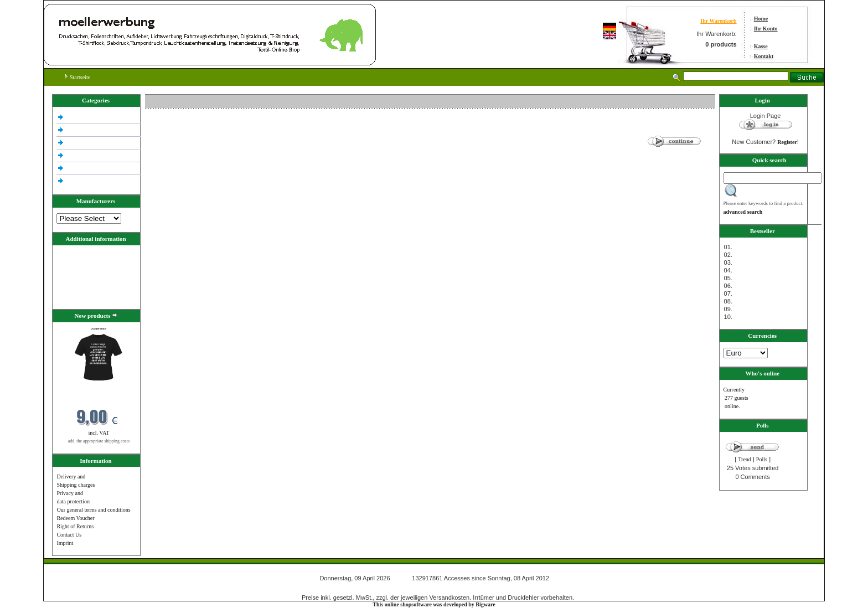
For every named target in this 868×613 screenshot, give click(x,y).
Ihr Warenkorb (718, 21)
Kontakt (764, 56)
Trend (745, 459)
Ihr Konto (766, 29)
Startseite (78, 77)
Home (761, 19)
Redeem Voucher (75, 518)
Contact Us (69, 535)
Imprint (65, 543)
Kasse (761, 46)
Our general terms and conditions (93, 510)
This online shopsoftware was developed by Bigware (434, 604)
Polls (762, 459)
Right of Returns (75, 526)
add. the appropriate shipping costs (99, 441)
